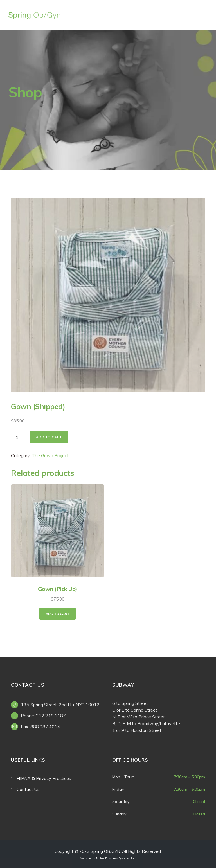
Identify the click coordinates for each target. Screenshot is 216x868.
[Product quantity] (19, 437)
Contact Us (28, 789)
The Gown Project (50, 455)
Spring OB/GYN (105, 851)
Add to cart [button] (58, 614)
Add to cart (49, 437)
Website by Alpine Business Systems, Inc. (108, 858)
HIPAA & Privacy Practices (44, 778)
